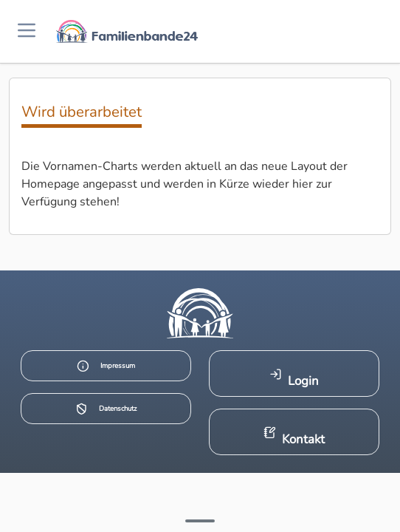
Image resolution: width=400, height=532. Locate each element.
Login (294, 379)
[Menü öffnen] (27, 31)
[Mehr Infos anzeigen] (200, 521)
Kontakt (294, 437)
